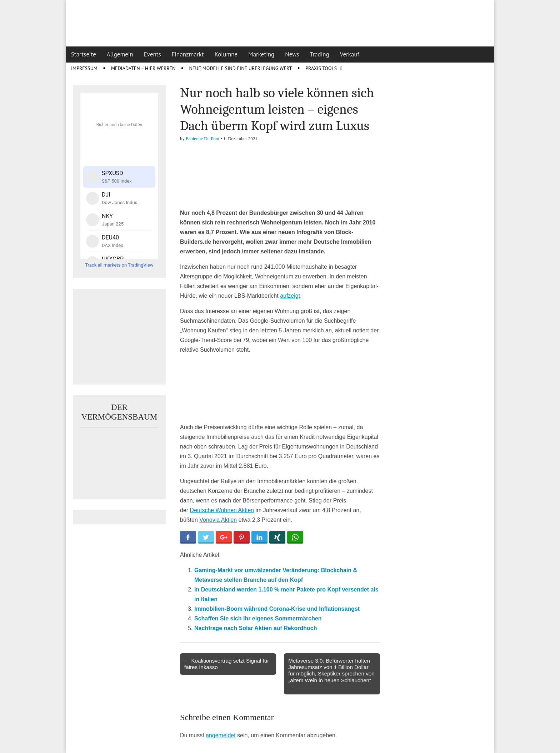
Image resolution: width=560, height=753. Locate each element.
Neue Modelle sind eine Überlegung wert (240, 68)
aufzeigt (290, 296)
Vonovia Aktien (218, 520)
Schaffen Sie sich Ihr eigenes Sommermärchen (258, 618)
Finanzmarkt (188, 54)
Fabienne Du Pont (202, 138)
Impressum (84, 68)
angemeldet (221, 735)
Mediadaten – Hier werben (143, 68)
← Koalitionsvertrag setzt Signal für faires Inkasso (227, 664)
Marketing (261, 54)
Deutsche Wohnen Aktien (222, 510)
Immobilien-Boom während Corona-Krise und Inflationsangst (277, 609)
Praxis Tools (321, 68)
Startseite (84, 54)
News (292, 54)
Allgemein (120, 54)
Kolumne (226, 54)
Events (152, 54)
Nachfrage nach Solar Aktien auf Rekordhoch (256, 628)
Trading (320, 54)
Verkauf (350, 54)
